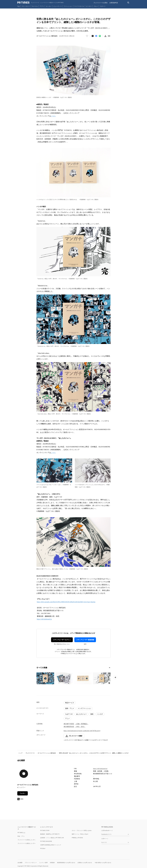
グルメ (96, 6)
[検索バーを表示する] (128, 3)
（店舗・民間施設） (82, 724)
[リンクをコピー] (109, 36)
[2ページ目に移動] (110, 668)
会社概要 (20, 863)
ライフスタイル (79, 6)
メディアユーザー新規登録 (85, 640)
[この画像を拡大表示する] (45, 678)
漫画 (92, 714)
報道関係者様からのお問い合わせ (66, 863)
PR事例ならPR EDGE (77, 838)
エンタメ (49, 6)
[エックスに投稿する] (93, 36)
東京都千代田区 (69, 724)
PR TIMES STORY (45, 830)
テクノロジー (26, 6)
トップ (20, 753)
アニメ (67, 719)
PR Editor (43, 848)
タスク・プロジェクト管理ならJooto (82, 830)
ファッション (68, 6)
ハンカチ (100, 714)
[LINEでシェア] (100, 36)
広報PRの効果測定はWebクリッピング (51, 845)
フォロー (22, 793)
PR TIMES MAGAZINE (46, 841)
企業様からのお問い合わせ (85, 863)
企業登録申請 (114, 3)
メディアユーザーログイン (62, 640)
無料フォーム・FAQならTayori (80, 834)
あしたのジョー (81, 714)
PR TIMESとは (21, 833)
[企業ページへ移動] (24, 774)
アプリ (42, 6)
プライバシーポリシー (31, 863)
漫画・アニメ (70, 708)
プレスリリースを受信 (100, 3)
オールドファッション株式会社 (47, 753)
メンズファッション (84, 708)
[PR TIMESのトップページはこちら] (40, 3)
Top (18, 6)
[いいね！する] (87, 36)
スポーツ (103, 6)
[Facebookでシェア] (96, 36)
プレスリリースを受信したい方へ (27, 840)
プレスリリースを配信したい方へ (27, 843)
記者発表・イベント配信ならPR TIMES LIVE (52, 838)
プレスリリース (30, 753)
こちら (53, 116)
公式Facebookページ (107, 830)
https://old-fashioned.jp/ (100, 769)
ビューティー (58, 6)
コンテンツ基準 (43, 863)
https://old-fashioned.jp (44, 619)
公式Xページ (105, 839)
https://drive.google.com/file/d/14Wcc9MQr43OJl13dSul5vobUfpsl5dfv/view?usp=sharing (66, 602)
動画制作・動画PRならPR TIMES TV (50, 834)
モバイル (35, 6)
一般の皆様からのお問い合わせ (103, 863)
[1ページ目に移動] (109, 668)
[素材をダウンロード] (105, 36)
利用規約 (52, 863)
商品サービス (70, 703)
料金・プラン (21, 836)
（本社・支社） (80, 727)
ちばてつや (69, 714)
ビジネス (89, 6)
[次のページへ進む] (115, 677)
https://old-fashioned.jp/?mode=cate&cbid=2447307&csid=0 (82, 731)
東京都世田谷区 (69, 727)
